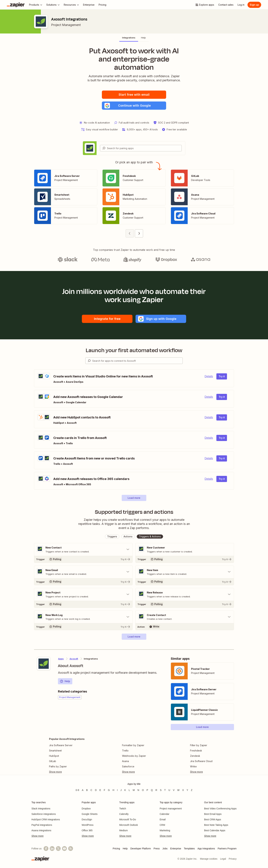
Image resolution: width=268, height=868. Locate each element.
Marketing (165, 830)
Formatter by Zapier (133, 746)
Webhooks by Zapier (134, 756)
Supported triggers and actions (134, 512)
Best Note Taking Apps (216, 825)
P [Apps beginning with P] (147, 790)
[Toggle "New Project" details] (83, 595)
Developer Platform (141, 849)
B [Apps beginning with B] (87, 790)
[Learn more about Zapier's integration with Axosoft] (44, 664)
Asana (125, 761)
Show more (38, 836)
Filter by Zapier (199, 746)
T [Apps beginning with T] (165, 790)
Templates (189, 849)
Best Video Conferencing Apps (220, 809)
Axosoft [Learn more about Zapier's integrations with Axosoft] (74, 659)
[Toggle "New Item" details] (185, 572)
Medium (124, 830)
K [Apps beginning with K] (125, 790)
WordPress (88, 825)
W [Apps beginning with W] (178, 790)
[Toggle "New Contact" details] (83, 550)
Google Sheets (90, 814)
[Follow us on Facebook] (46, 849)
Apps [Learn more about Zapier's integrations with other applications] (61, 659)
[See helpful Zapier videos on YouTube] (64, 849)
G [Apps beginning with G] (109, 790)
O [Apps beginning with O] (143, 790)
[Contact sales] (226, 5)
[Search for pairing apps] (144, 148)
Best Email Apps (213, 814)
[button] (134, 106)
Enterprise (176, 849)
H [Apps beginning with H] (113, 790)
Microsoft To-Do (128, 819)
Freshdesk (196, 751)
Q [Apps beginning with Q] (152, 790)
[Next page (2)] (139, 233)
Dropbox (86, 809)
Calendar (165, 814)
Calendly (124, 814)
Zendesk (195, 756)
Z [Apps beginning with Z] (192, 790)
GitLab (53, 761)
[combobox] (141, 148)
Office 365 (87, 830)
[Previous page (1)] (130, 233)
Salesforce (128, 767)
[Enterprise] (89, 5)
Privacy (233, 859)
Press (157, 849)
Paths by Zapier (58, 767)
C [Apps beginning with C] (91, 790)
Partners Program (227, 849)
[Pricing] (102, 5)
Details (209, 376)
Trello (125, 751)
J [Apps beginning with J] (121, 790)
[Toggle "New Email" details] (83, 572)
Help (65, 682)
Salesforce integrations (44, 814)
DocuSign (87, 819)
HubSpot (54, 756)
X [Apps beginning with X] (183, 790)
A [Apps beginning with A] (83, 790)
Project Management (66, 25)
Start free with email (134, 95)
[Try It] (83, 559)
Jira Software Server (61, 746)
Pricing (116, 849)
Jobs (165, 849)
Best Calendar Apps (215, 830)
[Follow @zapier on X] (58, 849)
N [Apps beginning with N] (138, 790)
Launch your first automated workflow (134, 350)
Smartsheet (55, 751)
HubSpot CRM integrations (46, 819)
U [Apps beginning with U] (169, 790)
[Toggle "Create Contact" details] (185, 617)
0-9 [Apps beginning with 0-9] (77, 790)
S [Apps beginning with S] (161, 790)
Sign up (254, 5)
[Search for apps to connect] (137, 361)
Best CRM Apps (213, 819)
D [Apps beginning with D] (96, 790)
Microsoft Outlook (129, 825)
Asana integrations (41, 830)
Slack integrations (41, 809)
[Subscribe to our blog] (71, 849)
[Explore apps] (205, 5)
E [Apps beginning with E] (100, 790)
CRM (162, 825)
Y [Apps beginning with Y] (187, 790)
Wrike (193, 767)
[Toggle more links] (67, 772)
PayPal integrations (42, 825)
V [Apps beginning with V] (174, 790)
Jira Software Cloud (201, 761)
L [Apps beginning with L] (129, 790)
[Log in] (241, 5)
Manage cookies (209, 859)
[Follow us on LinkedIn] (52, 849)
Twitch (123, 809)
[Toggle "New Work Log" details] (83, 617)
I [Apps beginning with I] (117, 790)
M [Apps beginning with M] (134, 790)
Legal (223, 859)
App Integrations (206, 849)
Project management (171, 809)
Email (163, 819)
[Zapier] (16, 5)
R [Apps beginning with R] (156, 790)
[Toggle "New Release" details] (185, 595)
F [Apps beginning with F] (105, 790)
